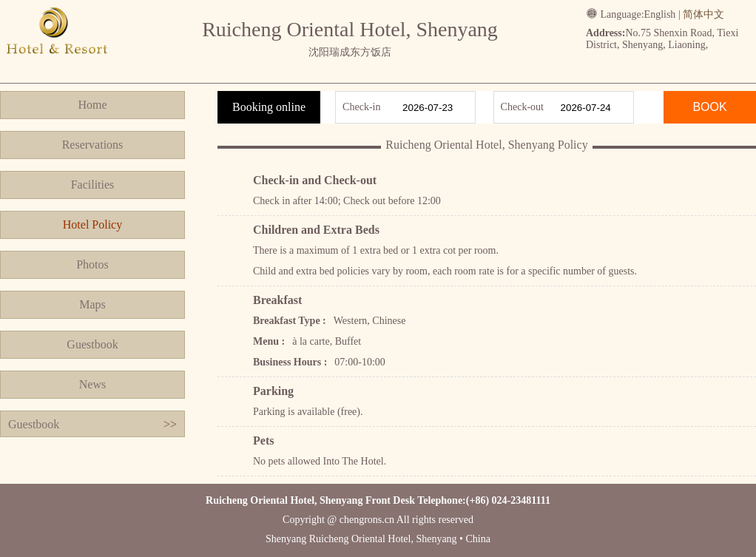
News (92, 384)
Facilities (93, 185)
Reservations (93, 145)
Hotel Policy (92, 225)
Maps (92, 304)
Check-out (522, 107)
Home (92, 105)
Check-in (361, 107)
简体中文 (703, 14)
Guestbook (92, 344)
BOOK (709, 107)
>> (170, 424)
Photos (92, 264)
